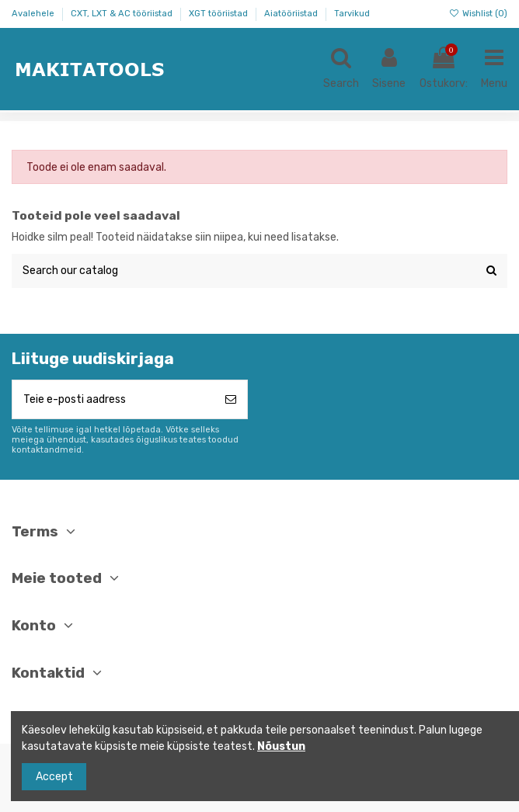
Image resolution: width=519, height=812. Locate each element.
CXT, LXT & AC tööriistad (123, 14)
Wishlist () (478, 14)
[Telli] (231, 399)
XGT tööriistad (219, 14)
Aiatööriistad (292, 14)
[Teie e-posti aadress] (113, 399)
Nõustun (281, 746)
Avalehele (34, 14)
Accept (54, 777)
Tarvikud (352, 14)
